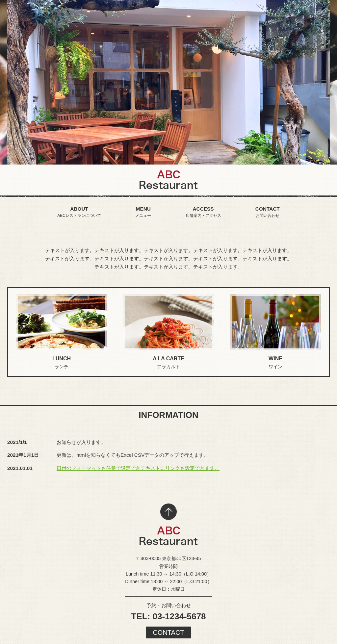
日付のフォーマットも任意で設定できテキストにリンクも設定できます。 (138, 468)
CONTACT (168, 632)
